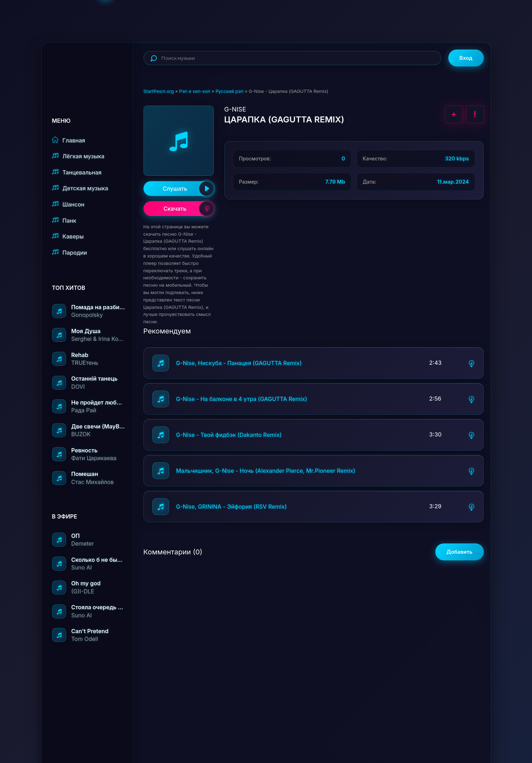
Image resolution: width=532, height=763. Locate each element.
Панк (64, 220)
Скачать (189, 209)
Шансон (68, 204)
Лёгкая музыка (78, 156)
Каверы (68, 236)
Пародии (70, 252)
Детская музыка (80, 188)
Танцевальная (77, 172)
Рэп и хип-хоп (195, 91)
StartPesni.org (159, 91)
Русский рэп (229, 91)
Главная (69, 140)
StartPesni (92, 65)
